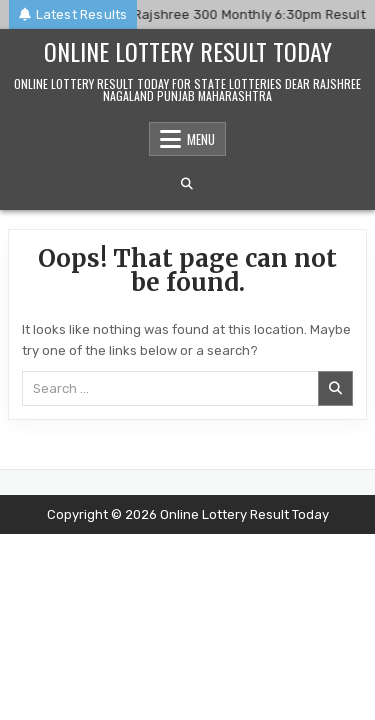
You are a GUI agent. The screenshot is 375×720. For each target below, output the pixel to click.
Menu (201, 139)
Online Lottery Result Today (188, 51)
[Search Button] (187, 184)
